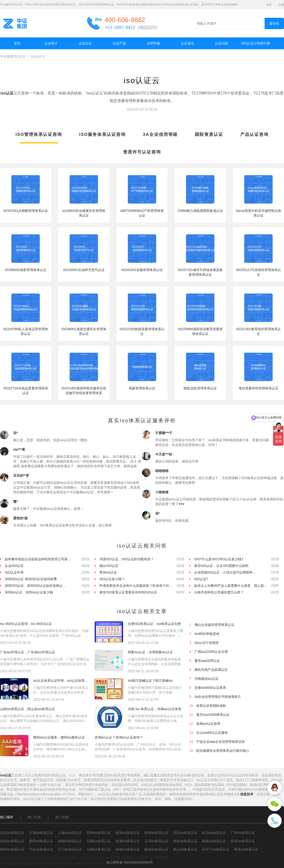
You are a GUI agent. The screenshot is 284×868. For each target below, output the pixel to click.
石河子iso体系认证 (216, 849)
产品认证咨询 (254, 134)
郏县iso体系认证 (243, 841)
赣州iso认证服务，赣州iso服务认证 (59, 737)
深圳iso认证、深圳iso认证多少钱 (29, 592)
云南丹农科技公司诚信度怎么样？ (219, 592)
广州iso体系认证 (243, 833)
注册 (281, 5)
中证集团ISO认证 (13, 56)
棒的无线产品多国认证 (211, 670)
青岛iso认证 (108, 572)
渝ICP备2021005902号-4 (87, 864)
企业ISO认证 (14, 566)
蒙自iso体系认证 (156, 849)
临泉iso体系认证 (185, 841)
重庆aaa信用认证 (207, 661)
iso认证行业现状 (207, 643)
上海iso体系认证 (70, 833)
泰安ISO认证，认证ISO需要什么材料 (221, 566)
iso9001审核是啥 (207, 634)
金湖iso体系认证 (128, 841)
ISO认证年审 (14, 572)
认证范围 (113, 858)
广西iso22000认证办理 (211, 652)
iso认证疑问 (69, 858)
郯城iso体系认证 (214, 841)
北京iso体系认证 (12, 833)
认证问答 (222, 43)
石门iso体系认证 (70, 849)
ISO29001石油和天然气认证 (84, 270)
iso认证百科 (49, 858)
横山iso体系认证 (185, 849)
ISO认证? (201, 579)
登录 (269, 5)
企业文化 (85, 43)
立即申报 (153, 43)
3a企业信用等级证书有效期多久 (218, 697)
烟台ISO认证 (109, 566)
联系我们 (129, 858)
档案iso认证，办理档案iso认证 (150, 652)
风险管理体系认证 (142, 388)
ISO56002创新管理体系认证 (25, 270)
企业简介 (51, 43)
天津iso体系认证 (41, 833)
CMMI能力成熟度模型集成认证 (200, 211)
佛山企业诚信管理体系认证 (214, 625)
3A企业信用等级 (160, 134)
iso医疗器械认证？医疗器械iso (150, 681)
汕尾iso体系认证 (99, 849)
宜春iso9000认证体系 (210, 688)
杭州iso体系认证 (128, 833)
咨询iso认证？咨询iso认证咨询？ (119, 737)
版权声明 (161, 858)
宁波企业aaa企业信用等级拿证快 (220, 742)
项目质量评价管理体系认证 (258, 388)
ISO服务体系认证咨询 (102, 134)
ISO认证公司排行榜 (256, 43)
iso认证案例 (9, 858)
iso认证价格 (29, 858)
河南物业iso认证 (207, 679)
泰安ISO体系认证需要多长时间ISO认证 (128, 592)
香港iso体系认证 (246, 849)
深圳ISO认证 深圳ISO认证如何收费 (31, 579)
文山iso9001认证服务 (212, 733)
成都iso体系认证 (70, 841)
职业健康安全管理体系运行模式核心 (223, 751)
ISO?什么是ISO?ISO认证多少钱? (219, 559)
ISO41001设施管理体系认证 (142, 270)
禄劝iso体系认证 (128, 849)
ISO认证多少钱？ (112, 579)
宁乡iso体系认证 (41, 849)
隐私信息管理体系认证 (200, 388)
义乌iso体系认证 (156, 841)
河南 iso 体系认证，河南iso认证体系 (155, 709)
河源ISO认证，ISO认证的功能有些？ (127, 559)
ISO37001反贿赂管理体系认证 (25, 211)
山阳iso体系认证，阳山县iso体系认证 (27, 709)
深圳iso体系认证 (12, 841)
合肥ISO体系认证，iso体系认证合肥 (154, 624)
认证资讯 (187, 43)
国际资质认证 (209, 134)
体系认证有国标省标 (211, 706)
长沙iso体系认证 (214, 833)
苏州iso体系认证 (99, 833)
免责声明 (145, 858)
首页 (17, 43)
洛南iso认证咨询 (208, 724)
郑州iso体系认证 (156, 833)
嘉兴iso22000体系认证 (213, 715)
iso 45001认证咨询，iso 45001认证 (26, 624)
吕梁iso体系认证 (99, 841)
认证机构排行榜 (92, 858)
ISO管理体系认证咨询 (39, 134)
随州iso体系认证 (12, 849)
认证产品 (119, 43)
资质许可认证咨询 (142, 152)
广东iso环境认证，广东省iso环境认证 (27, 652)
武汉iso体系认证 (185, 833)
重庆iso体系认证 (41, 841)
